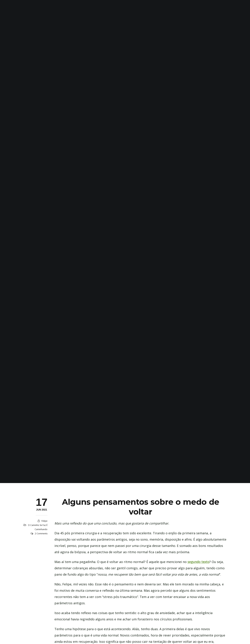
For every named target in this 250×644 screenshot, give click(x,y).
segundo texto (198, 562)
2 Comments (41, 534)
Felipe (44, 521)
